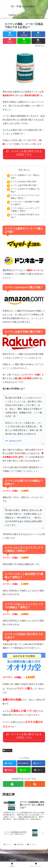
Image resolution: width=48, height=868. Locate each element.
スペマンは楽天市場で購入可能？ (24, 185)
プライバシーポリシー (35, 860)
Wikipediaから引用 (15, 441)
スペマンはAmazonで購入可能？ (24, 182)
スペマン (7, 750)
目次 (21, 170)
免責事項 (13, 860)
